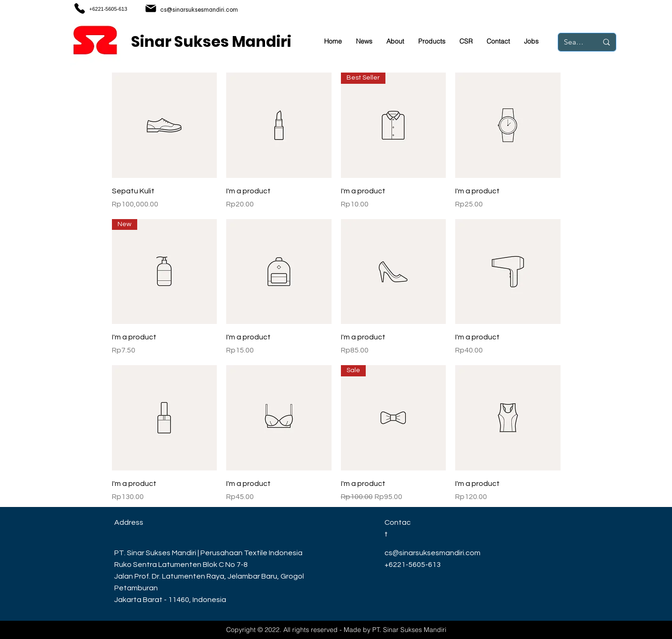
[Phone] (80, 8)
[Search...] (574, 42)
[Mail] (151, 8)
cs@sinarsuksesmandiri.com (199, 10)
